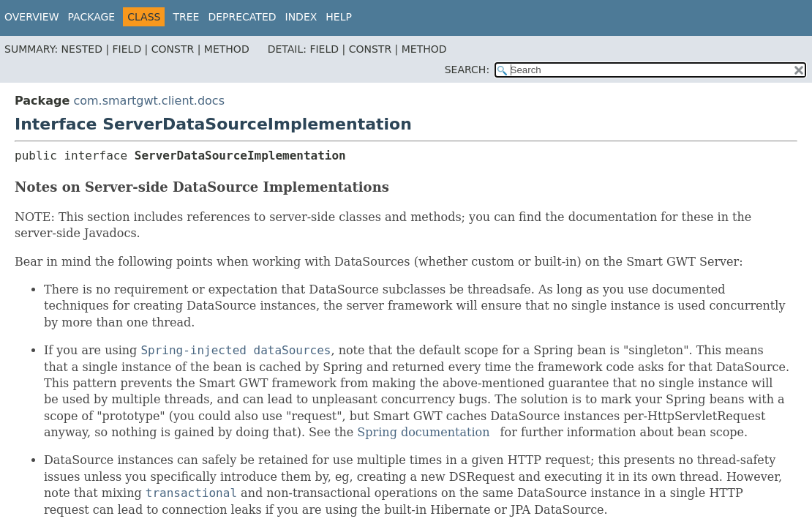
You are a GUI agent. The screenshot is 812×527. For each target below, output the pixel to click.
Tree (186, 17)
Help (339, 17)
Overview (32, 17)
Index (301, 17)
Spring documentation (423, 432)
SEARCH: (467, 70)
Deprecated (242, 17)
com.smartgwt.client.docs (149, 101)
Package (92, 17)
